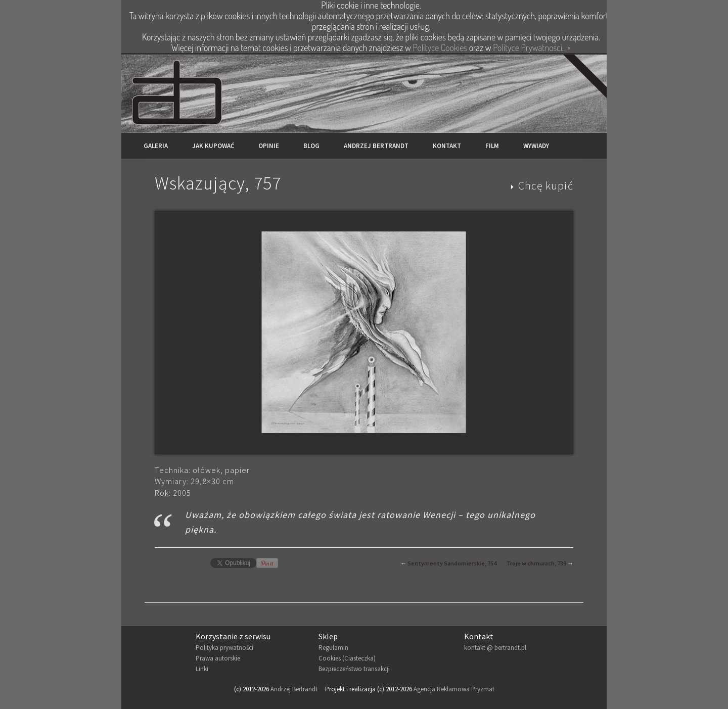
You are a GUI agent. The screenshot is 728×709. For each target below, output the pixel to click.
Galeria (156, 146)
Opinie (269, 146)
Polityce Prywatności (528, 48)
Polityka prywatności (224, 648)
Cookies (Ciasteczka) (347, 658)
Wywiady (536, 146)
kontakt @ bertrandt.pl (495, 648)
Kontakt (447, 146)
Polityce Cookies (440, 48)
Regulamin (333, 648)
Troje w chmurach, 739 (536, 563)
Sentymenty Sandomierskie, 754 (452, 563)
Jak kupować (213, 146)
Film (492, 146)
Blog (311, 146)
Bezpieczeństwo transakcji (354, 669)
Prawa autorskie (218, 658)
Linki (202, 669)
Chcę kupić (546, 185)
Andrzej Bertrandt (376, 146)
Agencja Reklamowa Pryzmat (454, 689)
